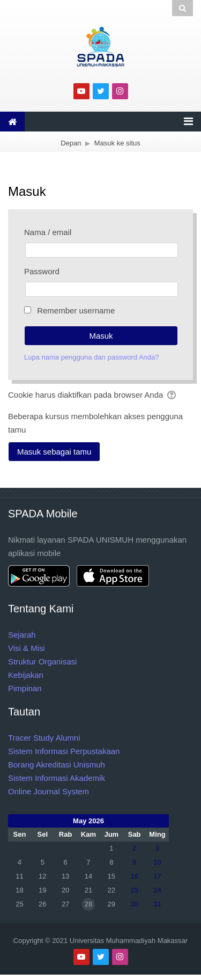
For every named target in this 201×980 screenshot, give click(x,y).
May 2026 (88, 821)
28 (88, 904)
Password (42, 271)
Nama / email (48, 232)
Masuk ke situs (117, 143)
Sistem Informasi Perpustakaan (64, 751)
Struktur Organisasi (42, 661)
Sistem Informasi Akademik (57, 778)
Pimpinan (25, 688)
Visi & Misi (27, 648)
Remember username (76, 310)
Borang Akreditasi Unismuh (57, 765)
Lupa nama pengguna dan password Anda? (92, 357)
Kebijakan (26, 675)
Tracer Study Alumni (44, 738)
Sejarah (22, 635)
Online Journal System (49, 791)
